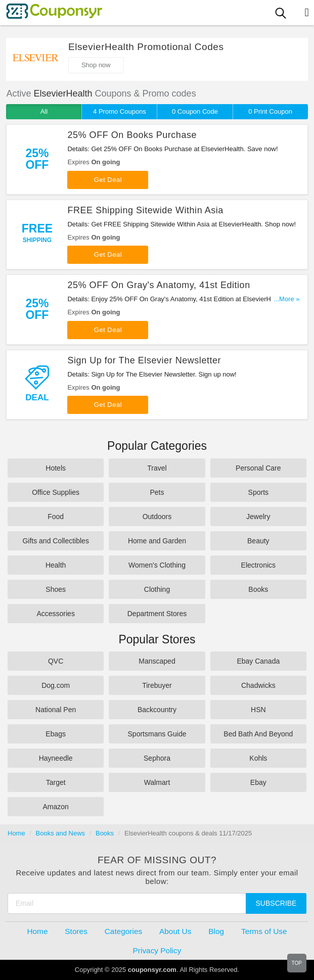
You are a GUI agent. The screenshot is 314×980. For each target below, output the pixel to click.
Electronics (258, 565)
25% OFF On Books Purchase (132, 135)
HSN (258, 710)
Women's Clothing (157, 565)
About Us (175, 931)
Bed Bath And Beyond (258, 734)
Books (258, 589)
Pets (157, 492)
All (44, 111)
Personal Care (258, 468)
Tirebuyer (157, 685)
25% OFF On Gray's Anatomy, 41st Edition (159, 285)
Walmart (157, 782)
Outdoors (157, 517)
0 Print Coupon (270, 111)
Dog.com (56, 685)
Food (56, 517)
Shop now (96, 65)
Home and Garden (157, 541)
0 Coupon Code (195, 111)
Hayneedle (56, 758)
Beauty (258, 541)
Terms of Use (264, 931)
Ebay (258, 782)
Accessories (55, 614)
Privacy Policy (157, 950)
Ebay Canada (258, 661)
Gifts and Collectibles (56, 541)
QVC (56, 661)
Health (56, 565)
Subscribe (276, 903)
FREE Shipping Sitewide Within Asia (145, 210)
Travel (157, 468)
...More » (286, 299)
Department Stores (157, 614)
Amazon (55, 807)
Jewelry (258, 517)
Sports (258, 492)
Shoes (56, 589)
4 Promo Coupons (120, 111)
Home (16, 833)
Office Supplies (56, 492)
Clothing (157, 589)
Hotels (56, 468)
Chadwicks (258, 685)
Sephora (157, 758)
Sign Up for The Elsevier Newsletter (144, 360)
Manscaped (157, 661)
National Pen (56, 710)
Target (56, 782)
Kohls (258, 758)
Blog (216, 931)
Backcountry (157, 710)
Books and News (61, 833)
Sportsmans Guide (157, 734)
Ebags (56, 734)
